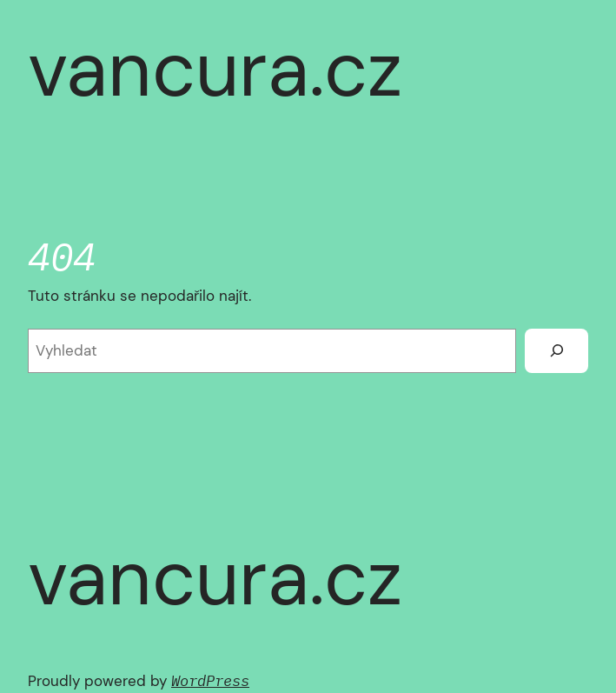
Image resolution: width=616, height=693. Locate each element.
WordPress (210, 681)
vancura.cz (215, 70)
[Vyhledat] (556, 351)
